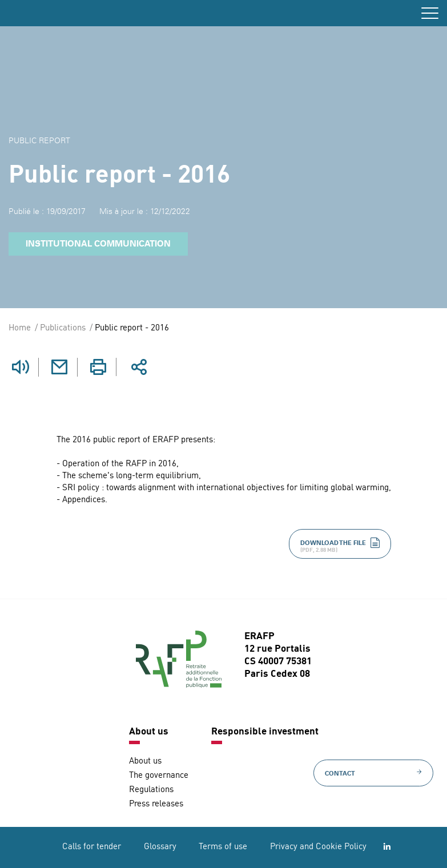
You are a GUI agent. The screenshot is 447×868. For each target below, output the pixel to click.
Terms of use (223, 847)
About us (149, 732)
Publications (63, 328)
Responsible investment (265, 732)
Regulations (151, 790)
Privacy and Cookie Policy (318, 847)
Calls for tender (92, 847)
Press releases (156, 804)
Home (20, 328)
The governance (159, 776)
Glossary (160, 847)
